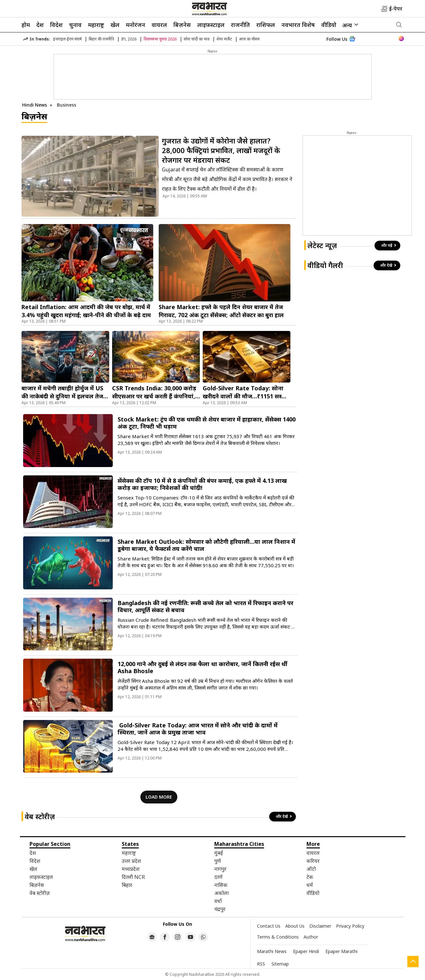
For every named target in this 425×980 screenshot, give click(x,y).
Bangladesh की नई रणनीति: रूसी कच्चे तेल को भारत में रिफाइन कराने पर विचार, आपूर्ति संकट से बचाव (205, 606)
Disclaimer (320, 926)
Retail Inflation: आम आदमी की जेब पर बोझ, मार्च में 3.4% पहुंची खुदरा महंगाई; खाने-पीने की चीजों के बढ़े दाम (86, 311)
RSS (261, 964)
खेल (115, 25)
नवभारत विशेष (298, 25)
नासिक (221, 885)
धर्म (310, 885)
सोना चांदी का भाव (197, 39)
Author (311, 937)
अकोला (221, 893)
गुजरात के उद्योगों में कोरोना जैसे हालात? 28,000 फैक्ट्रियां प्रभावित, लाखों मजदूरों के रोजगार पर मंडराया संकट (221, 150)
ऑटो (311, 869)
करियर (313, 861)
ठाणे (218, 877)
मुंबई (219, 853)
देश (40, 25)
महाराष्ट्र (96, 25)
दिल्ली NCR (133, 877)
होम (26, 25)
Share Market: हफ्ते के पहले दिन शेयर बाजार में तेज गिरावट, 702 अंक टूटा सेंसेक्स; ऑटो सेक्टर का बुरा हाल (221, 311)
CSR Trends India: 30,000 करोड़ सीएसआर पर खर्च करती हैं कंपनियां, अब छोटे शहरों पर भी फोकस (154, 392)
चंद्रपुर (220, 909)
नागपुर (220, 869)
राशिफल (266, 25)
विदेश (56, 25)
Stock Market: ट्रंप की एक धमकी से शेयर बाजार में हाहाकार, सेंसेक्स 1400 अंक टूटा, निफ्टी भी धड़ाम (207, 423)
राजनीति (240, 25)
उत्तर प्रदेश (131, 861)
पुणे (218, 861)
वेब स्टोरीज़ (40, 816)
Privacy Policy (350, 926)
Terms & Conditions (278, 937)
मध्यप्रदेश (131, 869)
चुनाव (75, 25)
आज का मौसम (249, 39)
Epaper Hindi (306, 951)
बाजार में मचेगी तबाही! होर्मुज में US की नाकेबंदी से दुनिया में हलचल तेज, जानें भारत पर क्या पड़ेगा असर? (63, 392)
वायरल (159, 25)
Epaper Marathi (341, 951)
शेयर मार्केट (224, 39)
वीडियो (329, 25)
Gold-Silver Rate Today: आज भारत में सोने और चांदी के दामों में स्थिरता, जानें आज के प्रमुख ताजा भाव (198, 729)
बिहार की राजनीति (101, 39)
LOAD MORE (159, 797)
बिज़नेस (182, 25)
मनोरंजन (136, 25)
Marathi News (272, 951)
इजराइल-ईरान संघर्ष (67, 39)
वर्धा (218, 901)
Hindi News (35, 105)
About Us (295, 926)
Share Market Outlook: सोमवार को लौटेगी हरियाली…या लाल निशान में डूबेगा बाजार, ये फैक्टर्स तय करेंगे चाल (206, 545)
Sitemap (280, 964)
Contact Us (269, 926)
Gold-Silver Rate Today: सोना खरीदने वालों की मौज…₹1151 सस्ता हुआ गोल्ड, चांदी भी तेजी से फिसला (245, 392)
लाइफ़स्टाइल (211, 25)
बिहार (127, 885)
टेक (310, 877)
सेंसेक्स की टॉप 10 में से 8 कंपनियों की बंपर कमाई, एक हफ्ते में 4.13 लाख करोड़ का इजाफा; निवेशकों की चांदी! (202, 484)
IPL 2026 (129, 39)
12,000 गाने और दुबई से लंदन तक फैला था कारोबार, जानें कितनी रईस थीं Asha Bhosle (202, 667)
